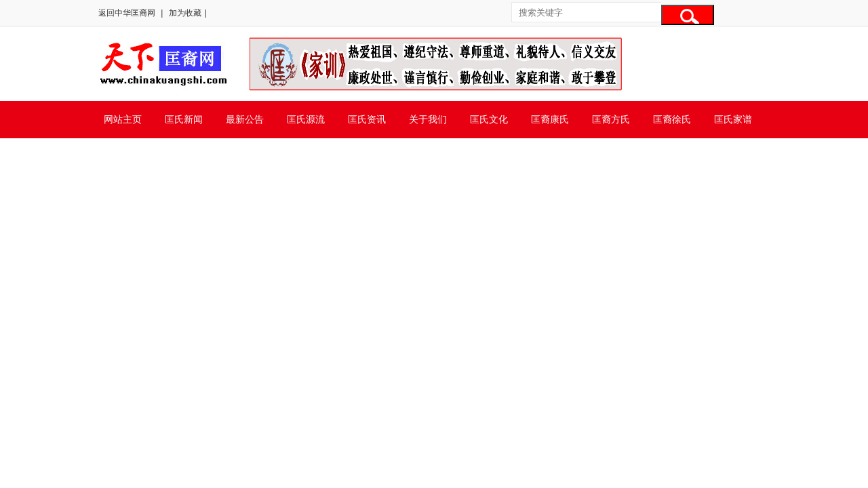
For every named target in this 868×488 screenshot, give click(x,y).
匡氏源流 (306, 119)
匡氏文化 (489, 119)
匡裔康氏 (550, 119)
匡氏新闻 (184, 119)
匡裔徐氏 (672, 119)
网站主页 (123, 119)
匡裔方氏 (611, 119)
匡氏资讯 (367, 119)
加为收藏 (185, 13)
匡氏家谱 (733, 119)
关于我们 (428, 119)
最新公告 (245, 119)
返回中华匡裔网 (127, 13)
